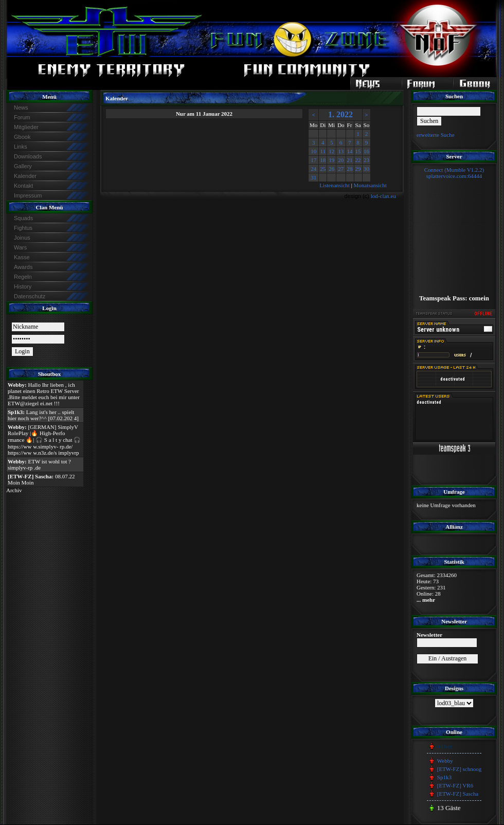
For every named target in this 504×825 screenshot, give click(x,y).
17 (313, 160)
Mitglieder (26, 127)
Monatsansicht (370, 185)
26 (331, 169)
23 (366, 160)
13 (341, 151)
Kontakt (23, 186)
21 (350, 160)
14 (350, 151)
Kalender (25, 176)
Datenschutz (30, 296)
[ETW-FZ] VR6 (455, 785)
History (23, 286)
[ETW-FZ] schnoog (459, 769)
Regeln (23, 277)
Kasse (22, 257)
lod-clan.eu (383, 196)
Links (21, 147)
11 (323, 151)
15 (358, 151)
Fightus (23, 228)
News (21, 107)
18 (323, 160)
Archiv (14, 490)
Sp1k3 (444, 777)
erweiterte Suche (436, 135)
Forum (22, 117)
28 (350, 169)
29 (358, 169)
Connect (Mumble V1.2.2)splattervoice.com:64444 (454, 173)
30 (366, 169)
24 (313, 169)
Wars (20, 247)
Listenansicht (335, 185)
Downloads (28, 156)
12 (331, 151)
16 (366, 151)
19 (331, 160)
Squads (23, 218)
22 (358, 160)
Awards (23, 267)
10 (313, 151)
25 (323, 169)
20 (341, 160)
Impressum (28, 195)
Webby (445, 761)
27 (341, 169)
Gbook (22, 137)
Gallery (23, 166)
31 (313, 177)
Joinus (22, 238)
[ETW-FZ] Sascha (458, 794)
